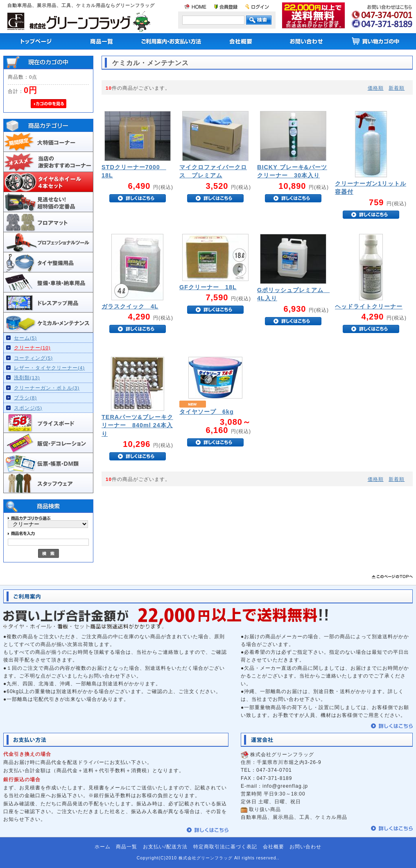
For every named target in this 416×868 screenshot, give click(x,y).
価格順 (376, 88)
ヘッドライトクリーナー (369, 306)
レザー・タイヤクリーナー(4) (49, 368)
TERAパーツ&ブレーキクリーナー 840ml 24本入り (137, 425)
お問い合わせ (305, 847)
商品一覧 (127, 847)
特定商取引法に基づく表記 (225, 847)
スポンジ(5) (28, 408)
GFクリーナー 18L (208, 287)
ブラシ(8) (25, 398)
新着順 (397, 88)
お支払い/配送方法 (165, 847)
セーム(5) (25, 338)
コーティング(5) (33, 358)
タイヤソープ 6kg (207, 412)
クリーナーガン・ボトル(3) (47, 388)
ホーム (103, 847)
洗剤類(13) (27, 377)
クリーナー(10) (32, 348)
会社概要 (274, 847)
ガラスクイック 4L (130, 306)
